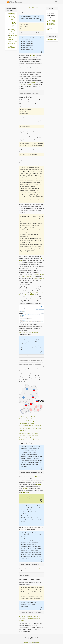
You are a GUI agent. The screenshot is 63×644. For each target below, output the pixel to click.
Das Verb (13, 18)
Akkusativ (37, 117)
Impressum (26, 642)
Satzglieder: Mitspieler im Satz (12, 31)
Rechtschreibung (13, 35)
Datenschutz (32, 642)
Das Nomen (33, 9)
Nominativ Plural (40, 274)
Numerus (14, 24)
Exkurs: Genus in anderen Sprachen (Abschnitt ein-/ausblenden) (29, 92)
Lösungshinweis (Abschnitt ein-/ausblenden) (31, 33)
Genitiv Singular (27, 276)
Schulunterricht (12, 14)
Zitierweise (37, 642)
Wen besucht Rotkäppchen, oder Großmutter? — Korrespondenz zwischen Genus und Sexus (31, 619)
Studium (10, 38)
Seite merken (51, 20)
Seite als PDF (51, 22)
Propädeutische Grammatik (24, 8)
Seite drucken (51, 23)
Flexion (32, 82)
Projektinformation (52, 40)
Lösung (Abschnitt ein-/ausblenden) (29, 356)
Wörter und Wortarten (25, 9)
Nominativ (29, 117)
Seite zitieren (51, 25)
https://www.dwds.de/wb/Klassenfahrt (29, 332)
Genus (14, 22)
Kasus (14, 25)
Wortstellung (12, 34)
